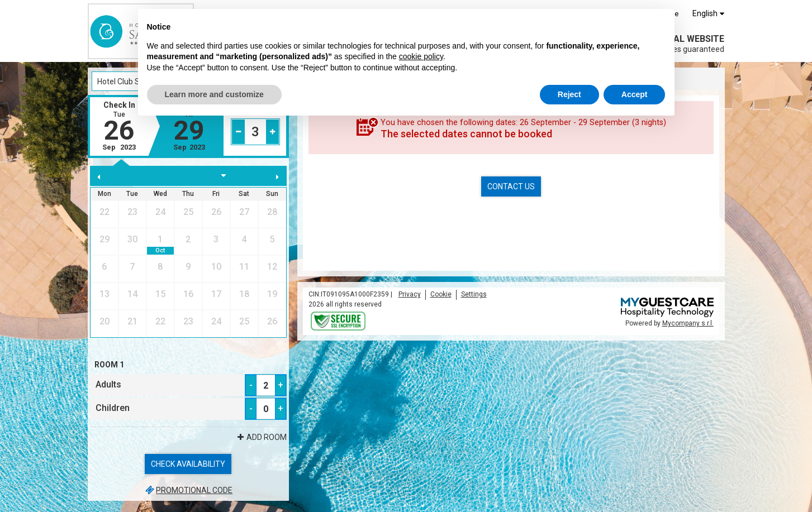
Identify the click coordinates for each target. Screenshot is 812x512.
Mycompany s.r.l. (688, 323)
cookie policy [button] (421, 56)
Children (113, 408)
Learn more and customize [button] (214, 94)
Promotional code (188, 490)
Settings (474, 294)
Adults (108, 384)
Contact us (511, 186)
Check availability (188, 464)
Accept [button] (635, 94)
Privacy (410, 294)
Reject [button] (569, 94)
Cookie (441, 294)
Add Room (261, 437)
